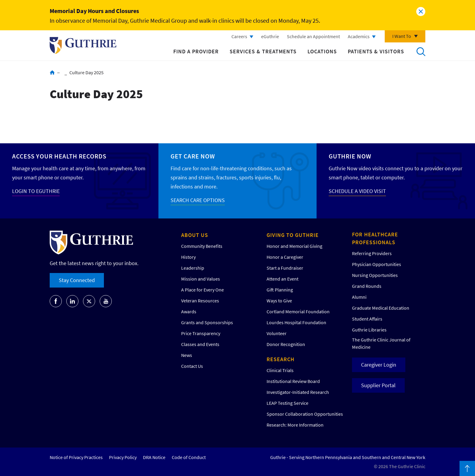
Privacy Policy (123, 457)
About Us (195, 235)
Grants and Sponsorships (207, 322)
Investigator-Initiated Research (298, 392)
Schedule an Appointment (313, 36)
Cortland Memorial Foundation (298, 311)
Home (52, 72)
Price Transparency (201, 333)
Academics (359, 36)
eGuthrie (270, 36)
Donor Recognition (286, 344)
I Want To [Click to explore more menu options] (402, 36)
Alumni (359, 297)
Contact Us (192, 366)
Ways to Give (279, 301)
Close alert (421, 12)
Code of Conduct (189, 457)
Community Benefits (202, 246)
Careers (239, 36)
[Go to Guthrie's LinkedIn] (72, 301)
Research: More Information (295, 425)
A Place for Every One (203, 290)
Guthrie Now (350, 156)
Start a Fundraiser (285, 268)
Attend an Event (282, 279)
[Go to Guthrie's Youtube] (106, 301)
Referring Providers (372, 253)
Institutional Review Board (293, 381)
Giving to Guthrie (293, 235)
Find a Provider (196, 51)
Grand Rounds (367, 286)
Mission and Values (201, 279)
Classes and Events (200, 344)
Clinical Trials (280, 370)
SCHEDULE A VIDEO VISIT (357, 191)
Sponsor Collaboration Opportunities (305, 414)
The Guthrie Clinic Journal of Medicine (381, 343)
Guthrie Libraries (369, 330)
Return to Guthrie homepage (83, 45)
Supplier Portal (378, 385)
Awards (189, 311)
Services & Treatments (263, 51)
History (188, 257)
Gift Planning (280, 290)
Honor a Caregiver (285, 257)
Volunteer (277, 333)
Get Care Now (193, 156)
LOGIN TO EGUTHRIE (36, 191)
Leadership (193, 268)
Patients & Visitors (376, 51)
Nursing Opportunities (375, 275)
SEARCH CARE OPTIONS (198, 200)
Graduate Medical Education (381, 308)
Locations (322, 51)
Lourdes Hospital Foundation (296, 322)
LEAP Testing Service (287, 403)
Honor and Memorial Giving (294, 246)
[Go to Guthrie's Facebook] (56, 301)
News (187, 355)
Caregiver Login (379, 365)
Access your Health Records (59, 156)
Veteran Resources (200, 301)
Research (281, 359)
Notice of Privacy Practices (76, 457)
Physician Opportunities (377, 264)
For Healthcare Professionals (375, 238)
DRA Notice (154, 457)
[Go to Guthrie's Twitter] (89, 301)
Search (421, 52)
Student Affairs (367, 319)
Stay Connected (77, 280)
